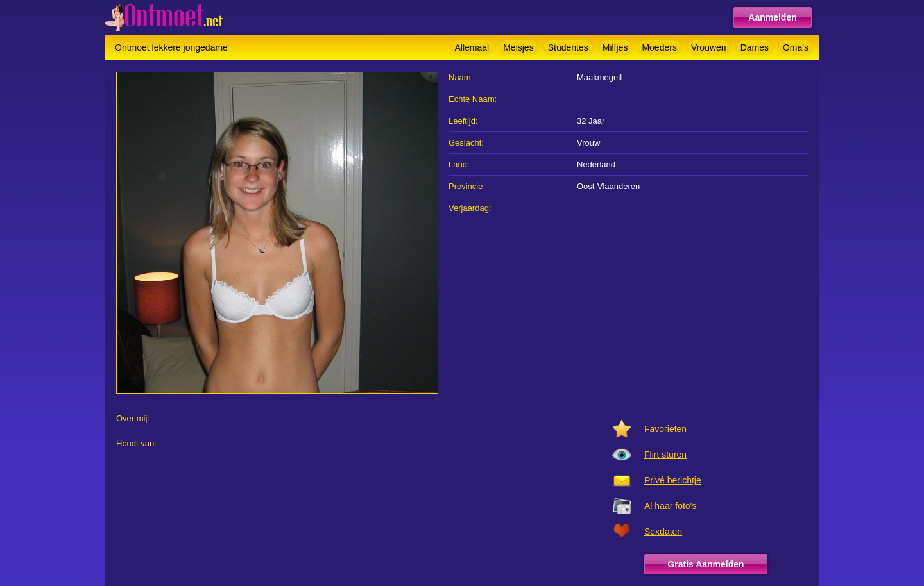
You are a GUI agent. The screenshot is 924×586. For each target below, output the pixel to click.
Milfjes (615, 47)
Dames (755, 47)
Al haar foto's (670, 506)
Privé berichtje (673, 480)
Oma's (796, 47)
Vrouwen (709, 47)
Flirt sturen (665, 455)
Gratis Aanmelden (706, 564)
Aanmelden (772, 17)
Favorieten (665, 429)
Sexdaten (663, 532)
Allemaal (472, 47)
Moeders (659, 47)
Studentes (568, 47)
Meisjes (518, 47)
